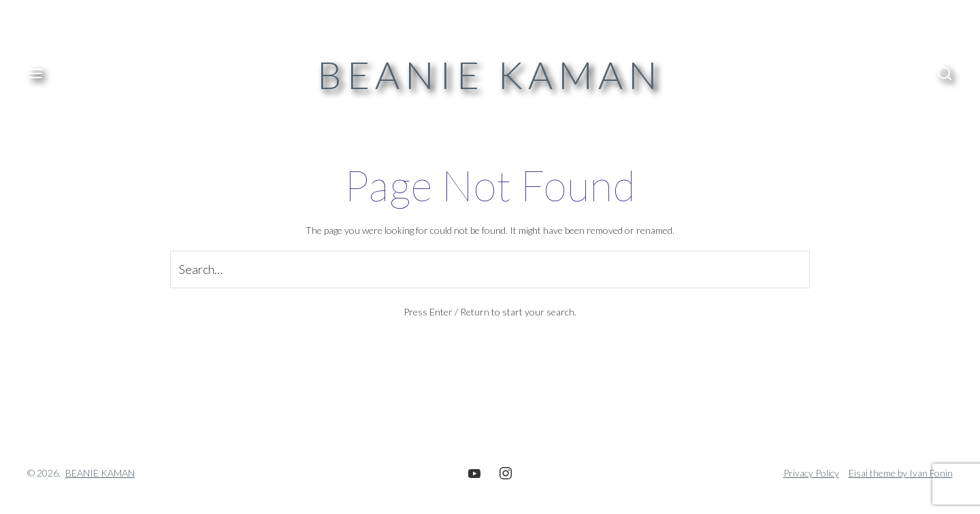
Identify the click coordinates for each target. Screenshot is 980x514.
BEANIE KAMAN (490, 74)
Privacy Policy (811, 473)
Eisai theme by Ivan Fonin (901, 473)
